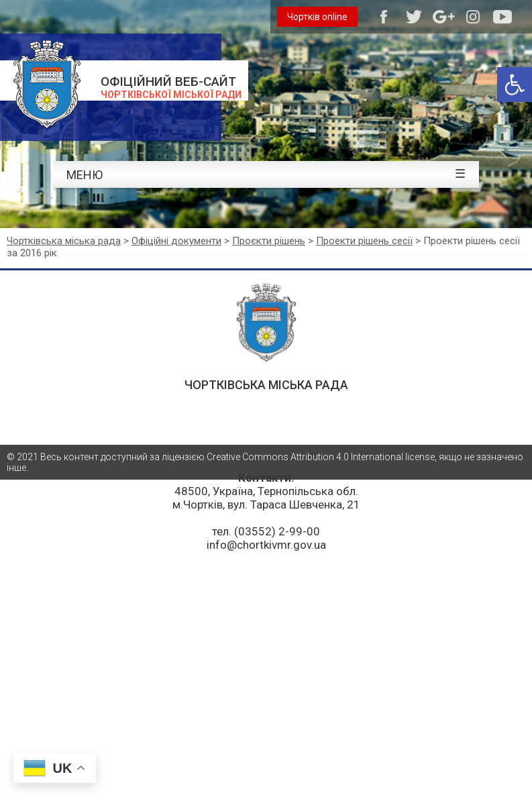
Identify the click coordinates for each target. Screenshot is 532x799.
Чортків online (317, 17)
